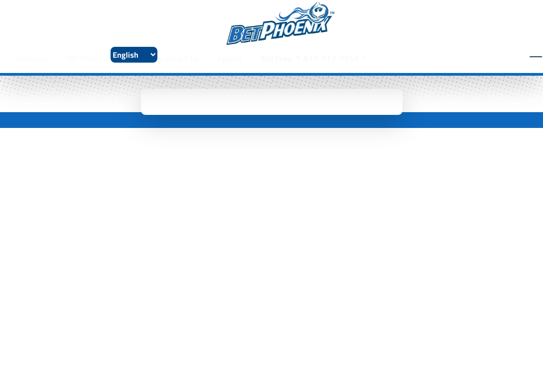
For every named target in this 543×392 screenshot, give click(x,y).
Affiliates (32, 58)
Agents (230, 58)
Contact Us (179, 58)
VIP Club (81, 58)
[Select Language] (134, 55)
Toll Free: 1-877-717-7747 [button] (310, 58)
